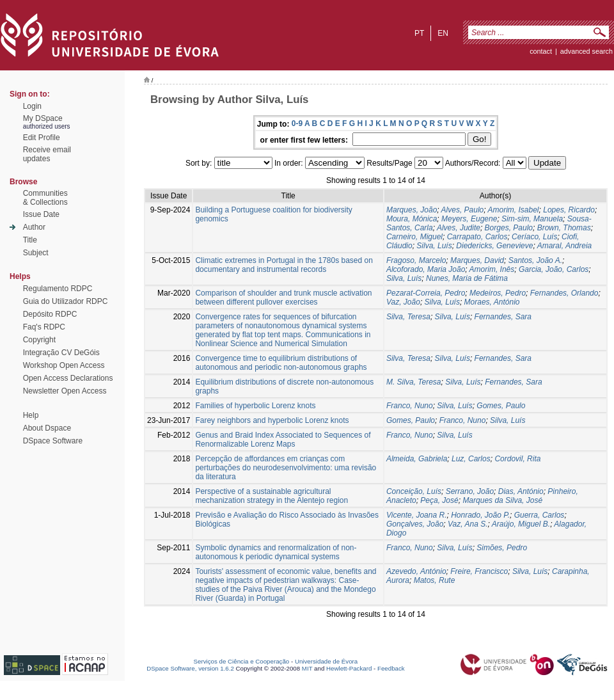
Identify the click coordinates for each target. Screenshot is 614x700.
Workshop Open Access (64, 365)
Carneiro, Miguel (414, 237)
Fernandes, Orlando (564, 293)
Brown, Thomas (564, 228)
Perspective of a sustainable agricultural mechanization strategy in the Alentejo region (272, 496)
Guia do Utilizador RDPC (66, 301)
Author (34, 227)
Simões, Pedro (502, 548)
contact (541, 51)
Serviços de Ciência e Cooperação (242, 661)
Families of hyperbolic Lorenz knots (255, 406)
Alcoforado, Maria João (426, 269)
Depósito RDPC (50, 314)
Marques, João (412, 210)
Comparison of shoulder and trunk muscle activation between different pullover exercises (283, 298)
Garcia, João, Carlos (554, 269)
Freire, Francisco (479, 571)
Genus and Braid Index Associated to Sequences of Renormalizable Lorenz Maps (283, 440)
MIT (307, 668)
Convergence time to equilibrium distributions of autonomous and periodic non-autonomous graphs (281, 363)
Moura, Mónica (412, 219)
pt (419, 33)
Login (32, 106)
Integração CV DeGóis (61, 353)
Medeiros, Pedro (498, 293)
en (443, 33)
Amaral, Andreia (565, 246)
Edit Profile (42, 138)
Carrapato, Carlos (477, 237)
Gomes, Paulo (501, 406)
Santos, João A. (535, 260)
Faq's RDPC (44, 327)
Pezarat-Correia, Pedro (426, 293)
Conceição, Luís (414, 491)
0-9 (297, 123)
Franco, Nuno (410, 406)
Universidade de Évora (326, 661)
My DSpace (43, 118)
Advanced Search (586, 51)
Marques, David (477, 260)
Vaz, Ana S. (468, 524)
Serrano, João (470, 491)
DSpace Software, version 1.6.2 (190, 668)
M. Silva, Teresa (414, 382)
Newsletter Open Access (65, 391)
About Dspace (47, 428)
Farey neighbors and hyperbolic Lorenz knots (272, 420)
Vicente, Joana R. (417, 515)
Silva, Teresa (408, 317)
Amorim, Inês (492, 269)
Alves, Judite (459, 228)
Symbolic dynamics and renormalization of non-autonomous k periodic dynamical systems (276, 552)
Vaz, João (403, 302)
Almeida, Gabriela (417, 459)
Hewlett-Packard (349, 668)
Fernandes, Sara (503, 317)
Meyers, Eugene (469, 219)
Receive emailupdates (47, 154)
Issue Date (41, 214)
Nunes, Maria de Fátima (467, 278)
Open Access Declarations (68, 378)
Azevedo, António (416, 571)
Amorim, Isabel (514, 210)
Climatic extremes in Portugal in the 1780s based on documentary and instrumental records (284, 265)
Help (31, 415)
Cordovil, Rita (517, 459)
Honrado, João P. (480, 515)
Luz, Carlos (471, 459)
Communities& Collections (45, 198)
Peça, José (439, 500)
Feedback (391, 668)
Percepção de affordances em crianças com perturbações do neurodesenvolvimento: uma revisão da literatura (286, 468)
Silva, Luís (434, 246)
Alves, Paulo (463, 210)
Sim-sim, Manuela (532, 219)
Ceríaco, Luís (534, 237)
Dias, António (521, 491)
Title (30, 240)
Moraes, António (492, 302)
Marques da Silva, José (502, 500)
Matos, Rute (435, 580)
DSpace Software (53, 441)
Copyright (39, 340)
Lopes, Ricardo (569, 210)
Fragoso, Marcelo (416, 260)
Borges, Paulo (509, 228)
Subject (36, 253)
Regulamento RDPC (58, 289)
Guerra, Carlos (539, 515)
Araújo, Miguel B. (521, 524)
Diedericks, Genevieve (494, 246)
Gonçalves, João (415, 524)
